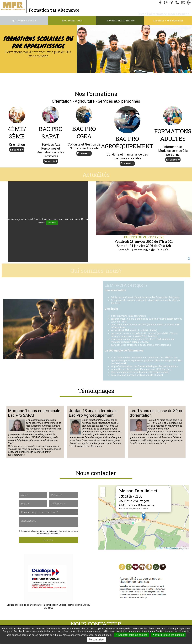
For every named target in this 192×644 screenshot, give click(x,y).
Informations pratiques (120, 20)
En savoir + (17, 150)
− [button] (103, 494)
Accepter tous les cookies (131, 635)
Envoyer (48, 540)
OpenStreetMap (172, 548)
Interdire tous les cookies (168, 635)
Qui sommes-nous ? (24, 20)
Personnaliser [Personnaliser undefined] (97, 640)
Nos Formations (72, 20)
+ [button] (103, 489)
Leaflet (160, 548)
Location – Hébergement (168, 20)
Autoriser (52, 223)
